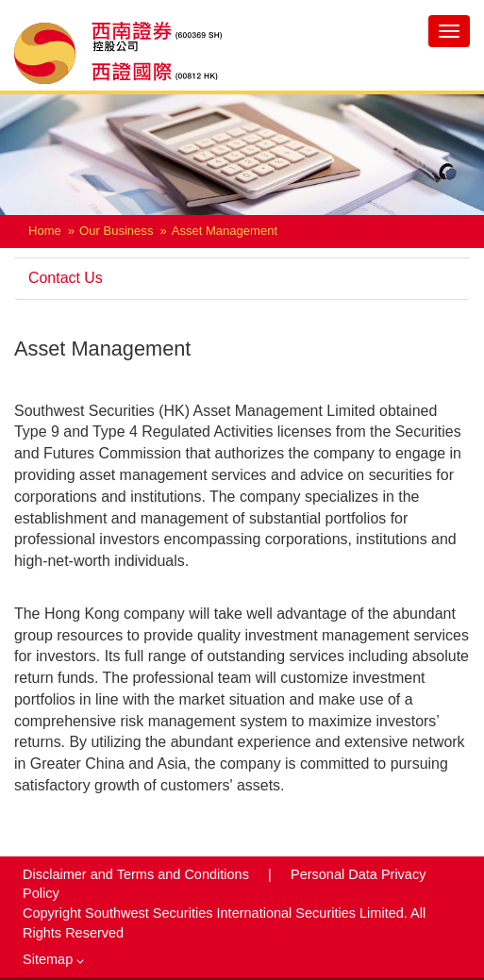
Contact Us (66, 278)
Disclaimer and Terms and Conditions (138, 874)
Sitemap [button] (53, 959)
